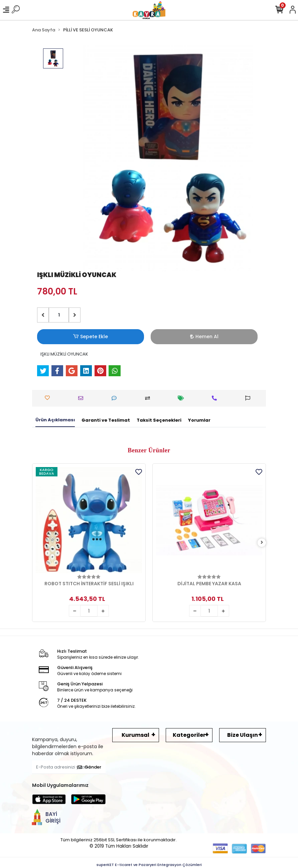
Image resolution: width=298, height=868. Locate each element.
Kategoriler (189, 735)
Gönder (89, 767)
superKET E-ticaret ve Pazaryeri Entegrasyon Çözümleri (149, 865)
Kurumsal (135, 735)
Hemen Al (204, 337)
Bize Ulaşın (243, 735)
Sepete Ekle (91, 337)
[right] (262, 543)
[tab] (55, 420)
